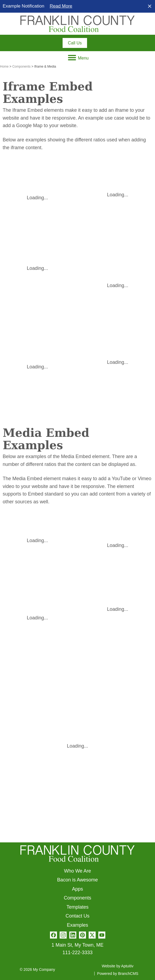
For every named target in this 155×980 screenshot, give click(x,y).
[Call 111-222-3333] (75, 43)
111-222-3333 (77, 953)
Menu (78, 58)
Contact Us (77, 916)
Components (21, 67)
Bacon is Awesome (78, 880)
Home (4, 67)
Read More (61, 6)
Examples (77, 925)
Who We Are (77, 871)
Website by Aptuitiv (118, 966)
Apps (77, 889)
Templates (77, 907)
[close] (150, 6)
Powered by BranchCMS (118, 974)
